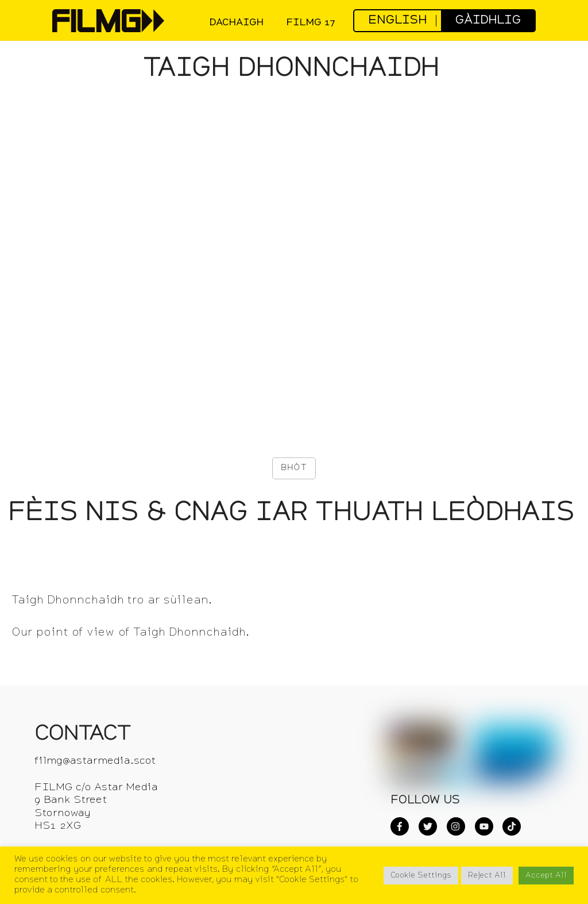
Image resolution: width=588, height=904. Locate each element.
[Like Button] (294, 468)
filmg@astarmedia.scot (95, 761)
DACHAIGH (236, 23)
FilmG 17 (310, 23)
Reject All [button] (487, 876)
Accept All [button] (546, 876)
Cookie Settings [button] (421, 876)
